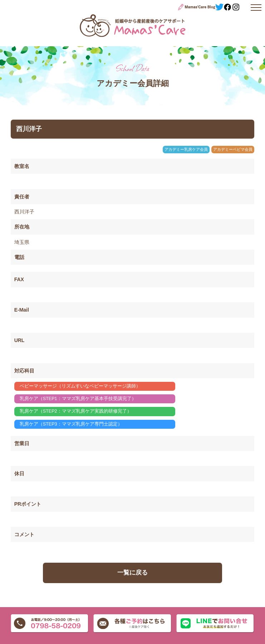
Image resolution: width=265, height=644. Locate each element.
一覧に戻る (132, 573)
